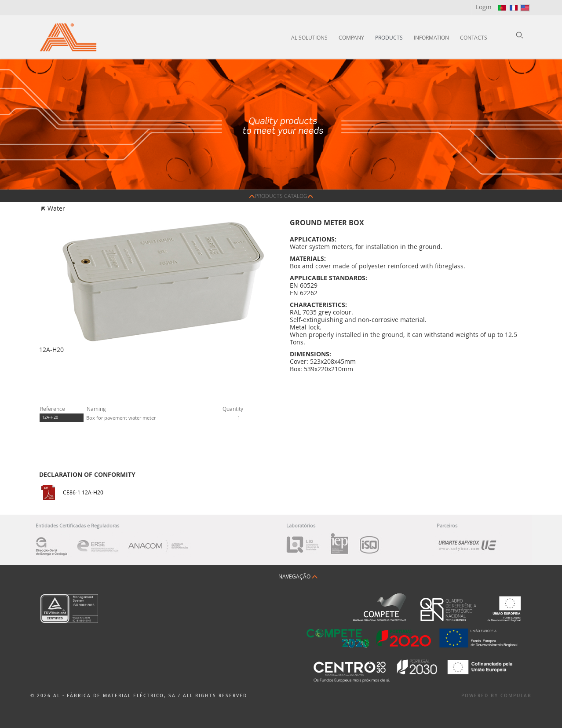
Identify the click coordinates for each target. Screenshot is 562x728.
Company (351, 37)
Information (431, 37)
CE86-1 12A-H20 (83, 492)
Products (389, 37)
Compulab (516, 696)
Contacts (474, 37)
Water (56, 208)
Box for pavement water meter (121, 418)
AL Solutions (309, 37)
